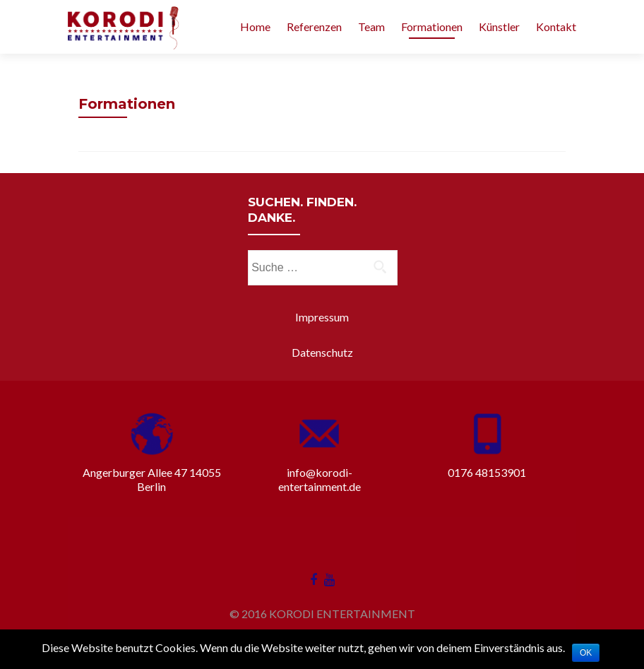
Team (371, 26)
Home (255, 26)
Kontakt (556, 26)
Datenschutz (322, 352)
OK (586, 653)
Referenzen (314, 26)
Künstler (499, 26)
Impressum (322, 317)
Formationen (432, 26)
